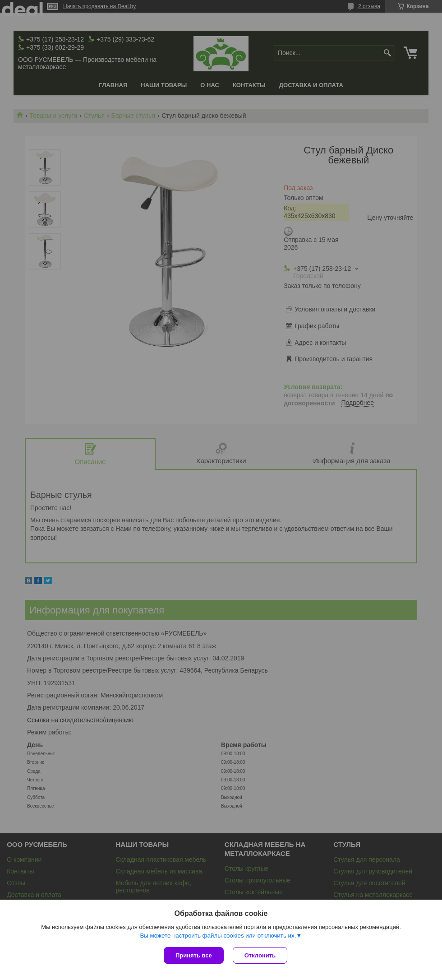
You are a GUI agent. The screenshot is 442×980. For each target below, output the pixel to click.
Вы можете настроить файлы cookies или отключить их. (218, 936)
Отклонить (260, 955)
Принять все (194, 955)
